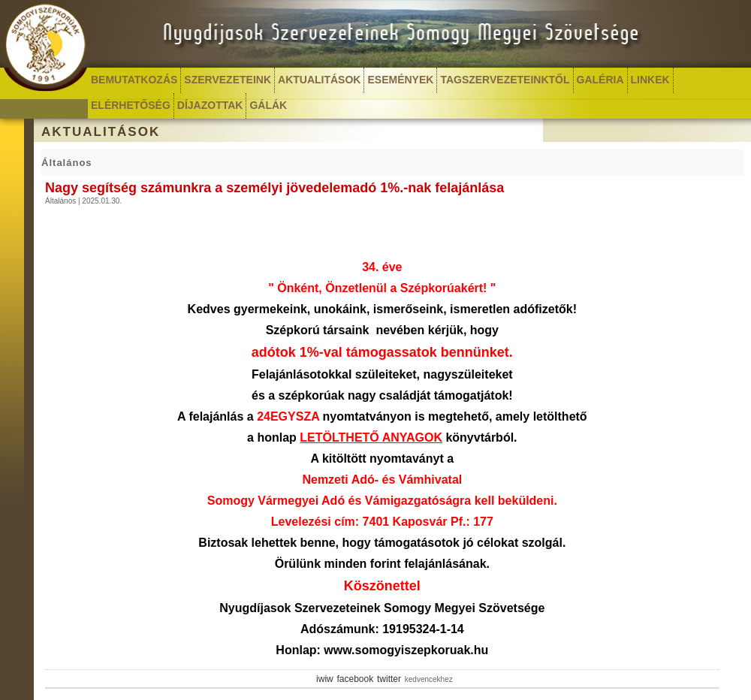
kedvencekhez (429, 679)
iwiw (325, 679)
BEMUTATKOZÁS (134, 80)
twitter (389, 679)
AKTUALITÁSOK (319, 80)
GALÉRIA (600, 80)
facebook (356, 679)
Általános (67, 163)
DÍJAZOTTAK (210, 105)
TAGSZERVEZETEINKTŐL (505, 80)
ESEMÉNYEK (400, 80)
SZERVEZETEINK (228, 80)
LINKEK (650, 80)
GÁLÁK (268, 105)
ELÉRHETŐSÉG (131, 105)
